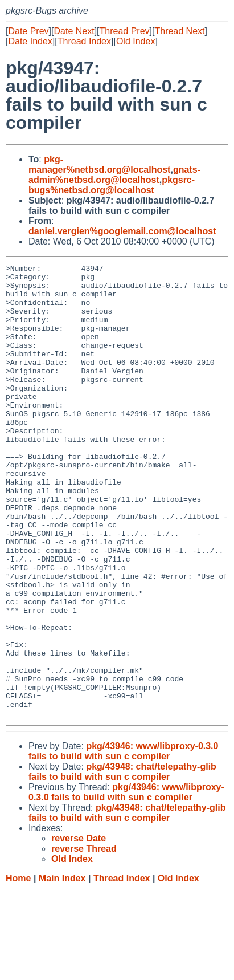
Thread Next (179, 31)
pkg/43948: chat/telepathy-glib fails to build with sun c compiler (122, 862)
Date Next (74, 31)
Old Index (136, 41)
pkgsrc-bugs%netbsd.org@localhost (112, 185)
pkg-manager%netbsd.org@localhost (99, 164)
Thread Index (84, 41)
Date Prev (28, 31)
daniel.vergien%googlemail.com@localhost (122, 231)
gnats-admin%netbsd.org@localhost (114, 175)
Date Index (30, 41)
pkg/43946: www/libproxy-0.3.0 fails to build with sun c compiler (123, 842)
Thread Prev (125, 31)
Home (18, 969)
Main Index (62, 969)
